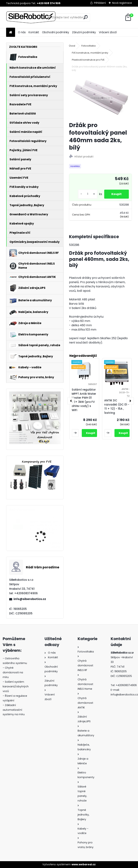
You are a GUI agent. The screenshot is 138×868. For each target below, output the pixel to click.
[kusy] (88, 194)
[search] (86, 17)
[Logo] (31, 17)
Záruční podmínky (84, 32)
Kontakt (34, 32)
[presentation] (71, 401)
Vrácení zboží (108, 32)
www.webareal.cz (84, 864)
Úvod (72, 46)
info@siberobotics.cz (30, 599)
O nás (22, 32)
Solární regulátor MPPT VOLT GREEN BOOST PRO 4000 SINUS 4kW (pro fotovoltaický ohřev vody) (45, 529)
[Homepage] (11, 32)
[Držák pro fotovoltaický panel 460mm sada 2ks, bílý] (100, 97)
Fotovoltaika (88, 46)
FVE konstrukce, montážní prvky (90, 53)
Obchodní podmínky (56, 32)
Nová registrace (122, 3)
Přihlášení (100, 3)
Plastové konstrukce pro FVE (88, 60)
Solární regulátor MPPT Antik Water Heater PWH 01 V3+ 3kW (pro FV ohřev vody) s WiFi (84, 400)
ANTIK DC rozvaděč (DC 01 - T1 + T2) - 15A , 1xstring (117, 406)
